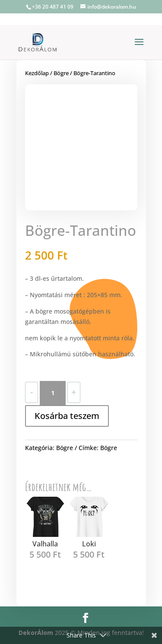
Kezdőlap (37, 73)
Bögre (61, 73)
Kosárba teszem (67, 416)
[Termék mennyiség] (53, 393)
